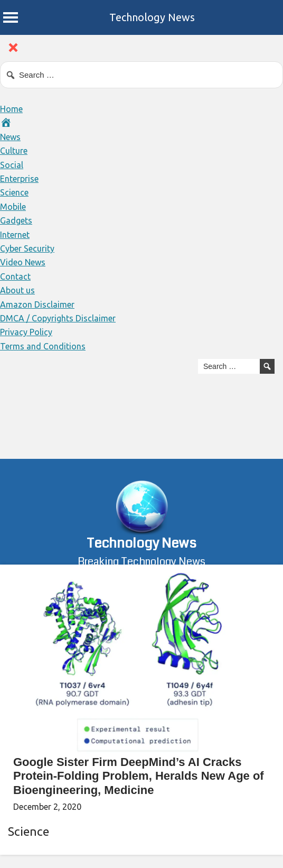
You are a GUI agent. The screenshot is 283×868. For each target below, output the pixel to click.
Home (11, 109)
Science (14, 192)
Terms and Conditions (43, 346)
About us (17, 290)
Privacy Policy (26, 332)
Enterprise (19, 179)
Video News (23, 262)
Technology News (152, 17)
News (10, 137)
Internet (15, 235)
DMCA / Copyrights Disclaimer (58, 318)
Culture (14, 151)
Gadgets (16, 220)
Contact (15, 276)
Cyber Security (27, 248)
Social (12, 165)
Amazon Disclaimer (37, 304)
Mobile (13, 207)
